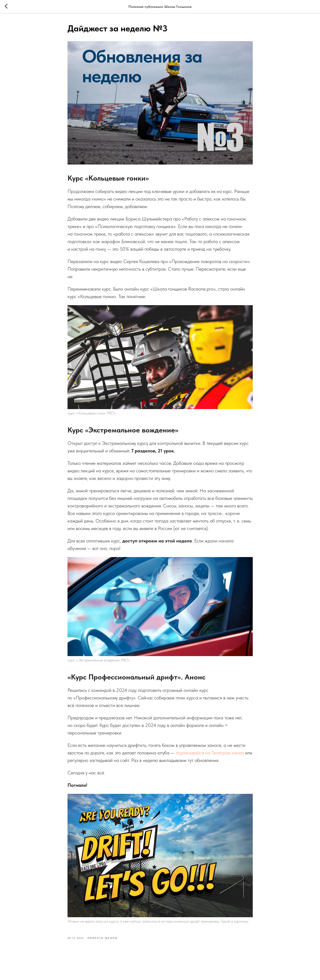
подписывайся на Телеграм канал (210, 753)
